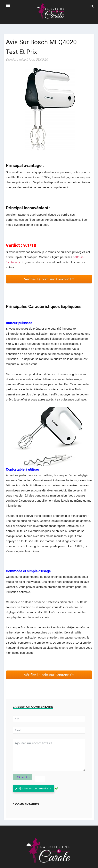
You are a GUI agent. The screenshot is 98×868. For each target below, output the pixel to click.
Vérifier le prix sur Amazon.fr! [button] (49, 279)
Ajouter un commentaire (33, 788)
